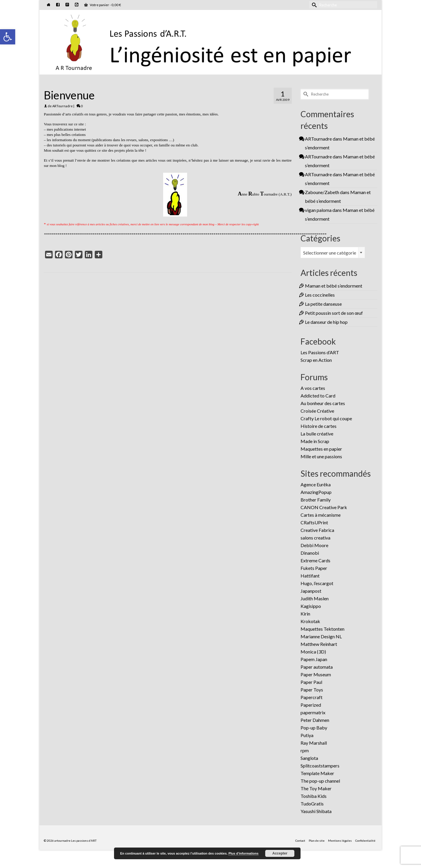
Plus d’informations (243, 853)
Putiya (307, 735)
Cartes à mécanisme (321, 515)
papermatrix (313, 712)
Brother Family (316, 500)
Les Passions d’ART (320, 352)
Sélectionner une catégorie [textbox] (330, 253)
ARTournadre (63, 106)
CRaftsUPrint (314, 522)
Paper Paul (311, 682)
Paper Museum (316, 674)
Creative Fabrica (317, 530)
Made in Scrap (315, 441)
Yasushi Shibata (316, 811)
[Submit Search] (313, 5)
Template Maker (317, 773)
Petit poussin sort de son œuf (334, 313)
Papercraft (312, 697)
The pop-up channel (320, 781)
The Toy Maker (316, 788)
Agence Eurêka (316, 484)
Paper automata (317, 667)
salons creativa (315, 538)
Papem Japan (314, 659)
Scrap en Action (316, 360)
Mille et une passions (321, 456)
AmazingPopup (316, 492)
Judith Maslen (315, 598)
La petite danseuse (323, 304)
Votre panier (103, 5)
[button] (8, 37)
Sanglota (309, 758)
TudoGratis (312, 804)
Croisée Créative (317, 411)
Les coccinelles (320, 295)
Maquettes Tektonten (322, 629)
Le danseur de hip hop (326, 322)
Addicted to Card (318, 396)
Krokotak (310, 621)
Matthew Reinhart (319, 644)
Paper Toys (312, 690)
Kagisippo (311, 606)
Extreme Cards (315, 560)
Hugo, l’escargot (317, 583)
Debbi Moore (314, 545)
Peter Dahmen (315, 720)
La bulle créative (317, 434)
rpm (305, 750)
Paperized (311, 705)
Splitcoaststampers (320, 766)
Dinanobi (310, 553)
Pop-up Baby (314, 728)
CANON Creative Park (324, 507)
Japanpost (311, 591)
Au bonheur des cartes (323, 403)
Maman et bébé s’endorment (334, 286)
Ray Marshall (314, 743)
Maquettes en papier (321, 449)
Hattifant (310, 576)
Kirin (305, 614)
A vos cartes (313, 388)
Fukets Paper (314, 568)
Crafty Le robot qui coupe (326, 418)
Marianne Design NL (321, 636)
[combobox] (333, 253)
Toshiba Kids (314, 796)
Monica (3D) (313, 652)
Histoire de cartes (319, 426)
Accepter (280, 853)
